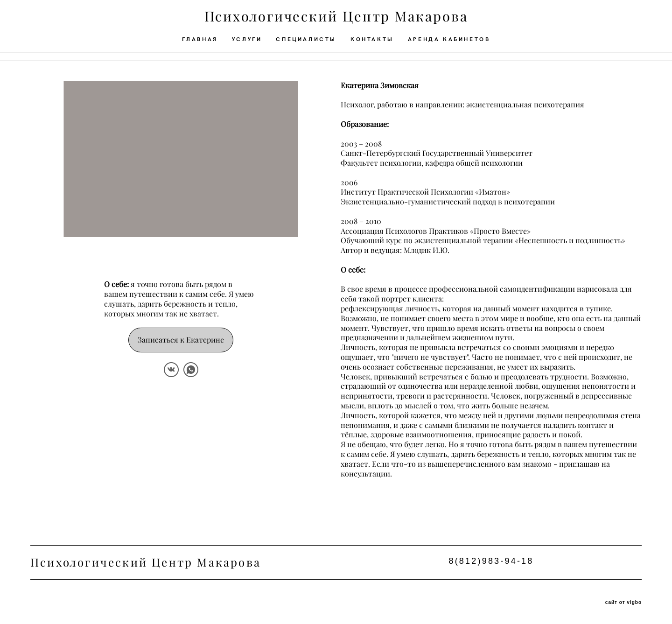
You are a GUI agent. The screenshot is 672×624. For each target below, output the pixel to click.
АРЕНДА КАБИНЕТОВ (449, 43)
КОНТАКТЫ (372, 43)
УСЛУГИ (247, 43)
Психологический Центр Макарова (336, 21)
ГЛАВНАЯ (200, 43)
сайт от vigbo (623, 602)
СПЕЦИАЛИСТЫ (306, 43)
